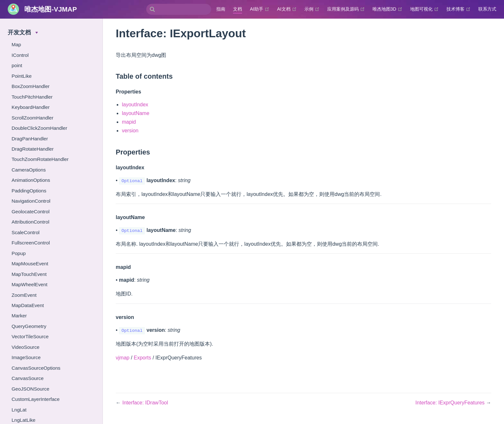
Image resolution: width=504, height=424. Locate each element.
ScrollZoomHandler (32, 118)
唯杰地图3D (387, 9)
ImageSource (26, 357)
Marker (19, 316)
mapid (129, 122)
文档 (238, 9)
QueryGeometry (29, 326)
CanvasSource (28, 378)
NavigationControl (31, 201)
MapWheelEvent (29, 284)
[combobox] (179, 9)
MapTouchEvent (29, 274)
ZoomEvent (24, 295)
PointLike (22, 76)
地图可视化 (424, 9)
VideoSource (26, 347)
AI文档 (287, 9)
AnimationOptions (31, 180)
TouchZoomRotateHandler (40, 159)
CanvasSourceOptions (36, 368)
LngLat (19, 410)
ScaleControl (26, 232)
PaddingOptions (29, 191)
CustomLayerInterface (36, 399)
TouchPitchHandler (32, 97)
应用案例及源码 (346, 9)
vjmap (123, 358)
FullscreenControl (31, 243)
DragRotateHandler (33, 149)
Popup (19, 253)
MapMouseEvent (30, 264)
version (130, 131)
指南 (221, 9)
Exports (142, 358)
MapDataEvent (28, 305)
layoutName (135, 113)
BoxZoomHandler (31, 86)
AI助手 (260, 9)
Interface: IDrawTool (145, 403)
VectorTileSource (30, 336)
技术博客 (459, 9)
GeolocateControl (31, 212)
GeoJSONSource (30, 389)
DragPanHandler (30, 139)
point (17, 65)
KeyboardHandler (31, 107)
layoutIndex (135, 105)
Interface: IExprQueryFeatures (451, 403)
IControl (20, 55)
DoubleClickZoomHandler (39, 128)
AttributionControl (30, 222)
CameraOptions (29, 170)
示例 (312, 9)
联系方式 (487, 9)
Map (16, 44)
